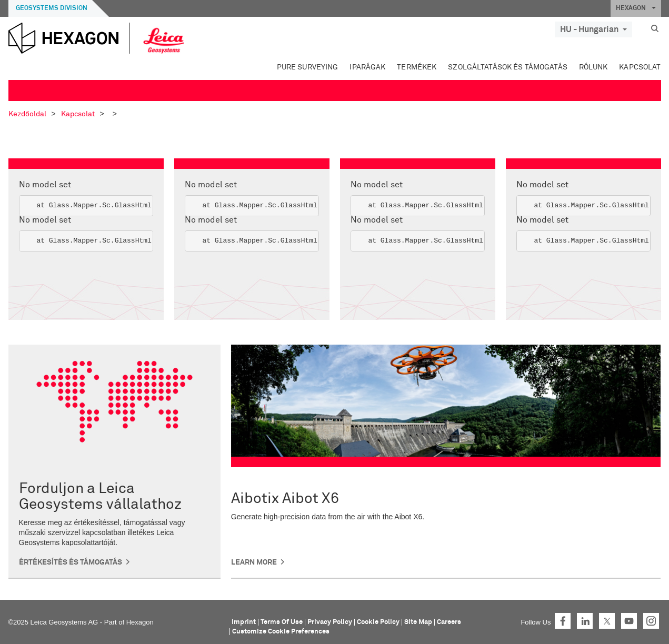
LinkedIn (585, 621)
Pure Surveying (308, 67)
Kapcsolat (640, 67)
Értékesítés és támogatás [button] (71, 562)
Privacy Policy (330, 622)
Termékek (417, 67)
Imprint (244, 622)
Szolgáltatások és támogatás (508, 67)
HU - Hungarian (593, 29)
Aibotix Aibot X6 (285, 499)
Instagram (651, 621)
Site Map (418, 622)
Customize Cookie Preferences (281, 632)
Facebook (563, 621)
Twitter (607, 621)
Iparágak (367, 67)
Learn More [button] (254, 562)
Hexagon (140, 622)
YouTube (629, 621)
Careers (449, 622)
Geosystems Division (52, 8)
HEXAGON (636, 8)
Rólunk (593, 67)
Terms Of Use (282, 622)
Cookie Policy (378, 622)
